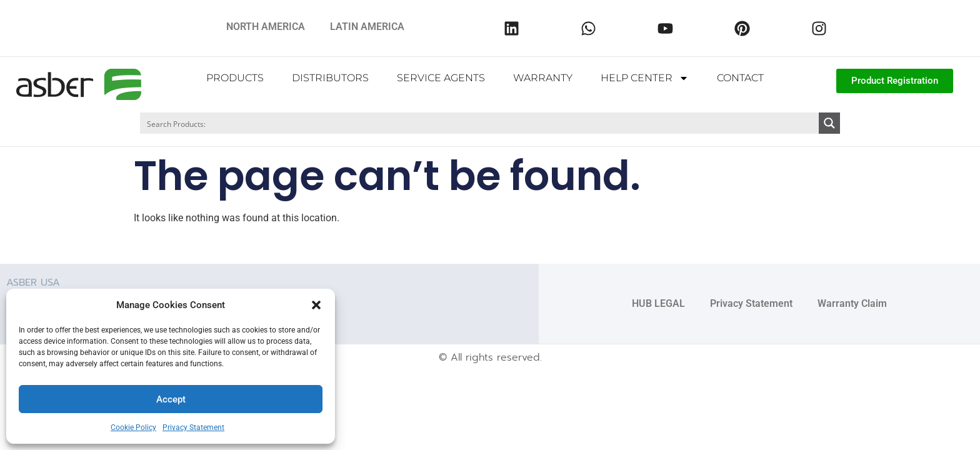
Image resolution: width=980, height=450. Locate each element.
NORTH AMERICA (266, 27)
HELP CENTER (645, 78)
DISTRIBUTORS (330, 78)
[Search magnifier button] (829, 123)
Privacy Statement (193, 427)
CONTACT (740, 78)
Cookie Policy (133, 427)
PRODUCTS (235, 78)
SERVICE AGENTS (441, 78)
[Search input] (480, 123)
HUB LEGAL (658, 303)
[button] (316, 305)
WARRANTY (543, 78)
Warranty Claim (852, 303)
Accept (171, 399)
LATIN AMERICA (367, 27)
